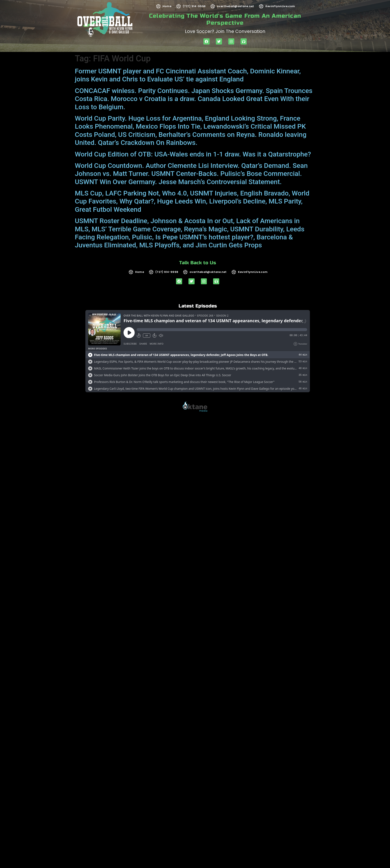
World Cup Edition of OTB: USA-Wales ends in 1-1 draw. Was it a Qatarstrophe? (193, 154)
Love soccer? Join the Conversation (225, 31)
